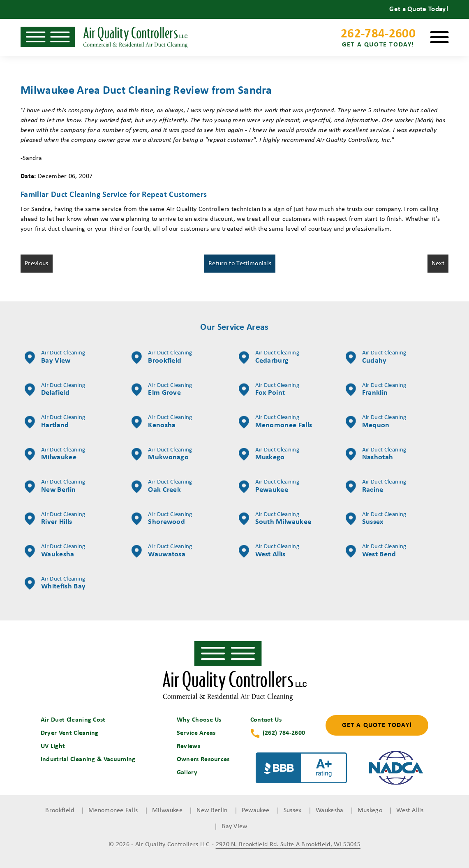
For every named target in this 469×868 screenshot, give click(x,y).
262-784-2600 (378, 39)
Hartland (55, 422)
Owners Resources (203, 759)
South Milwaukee (275, 519)
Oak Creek (162, 486)
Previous (37, 264)
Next (438, 264)
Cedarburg (269, 357)
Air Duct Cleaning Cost (73, 720)
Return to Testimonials (240, 264)
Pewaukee (269, 486)
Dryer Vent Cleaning (70, 733)
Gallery (187, 773)
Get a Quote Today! (377, 725)
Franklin (376, 390)
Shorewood (162, 519)
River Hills (55, 519)
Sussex (376, 519)
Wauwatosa (162, 551)
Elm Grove (162, 390)
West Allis (269, 551)
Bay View (55, 357)
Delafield (55, 390)
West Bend (376, 551)
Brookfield (162, 357)
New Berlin (55, 486)
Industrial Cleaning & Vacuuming (88, 759)
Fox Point (269, 390)
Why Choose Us (199, 720)
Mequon (376, 422)
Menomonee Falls (276, 422)
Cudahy (376, 357)
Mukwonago (162, 454)
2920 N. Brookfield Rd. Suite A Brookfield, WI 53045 (288, 845)
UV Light (53, 746)
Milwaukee (55, 454)
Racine (376, 486)
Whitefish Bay (55, 583)
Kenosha (162, 422)
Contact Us (266, 720)
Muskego (269, 454)
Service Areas (196, 733)
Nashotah (376, 454)
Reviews (188, 746)
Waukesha (55, 551)
